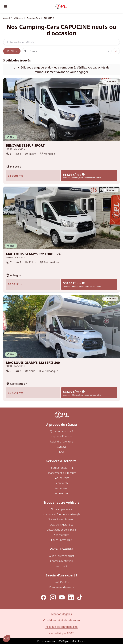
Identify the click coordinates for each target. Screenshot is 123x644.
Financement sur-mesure (61, 473)
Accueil (6, 18)
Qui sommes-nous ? (61, 431)
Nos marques (61, 535)
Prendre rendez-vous (61, 587)
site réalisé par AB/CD (61, 633)
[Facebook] (44, 597)
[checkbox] (105, 82)
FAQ (61, 452)
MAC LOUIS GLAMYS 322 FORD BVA (61, 254)
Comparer (110, 82)
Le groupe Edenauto (61, 436)
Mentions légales (61, 614)
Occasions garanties (61, 525)
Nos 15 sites (61, 582)
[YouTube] (62, 597)
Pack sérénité (61, 478)
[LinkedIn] (71, 597)
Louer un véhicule (62, 540)
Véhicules (18, 18)
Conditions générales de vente (61, 620)
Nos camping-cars (62, 509)
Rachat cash (62, 488)
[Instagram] (53, 597)
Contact (61, 447)
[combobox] (67, 51)
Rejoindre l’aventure (61, 442)
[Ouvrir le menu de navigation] (5, 6)
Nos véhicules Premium (61, 519)
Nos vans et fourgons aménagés (61, 514)
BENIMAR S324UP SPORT (61, 145)
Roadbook (61, 566)
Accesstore (61, 493)
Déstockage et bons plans (62, 530)
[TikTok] (80, 597)
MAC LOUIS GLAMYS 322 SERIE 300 (61, 363)
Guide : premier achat (62, 556)
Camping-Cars (33, 18)
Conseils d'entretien (61, 561)
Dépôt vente (62, 483)
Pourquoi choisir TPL (62, 468)
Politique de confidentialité (61, 627)
